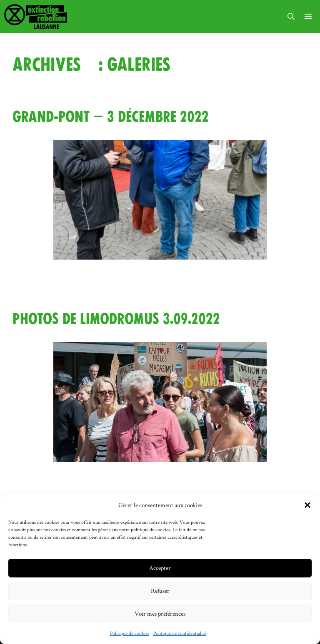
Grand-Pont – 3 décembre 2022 (111, 117)
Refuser (160, 591)
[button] (307, 505)
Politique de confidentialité (180, 633)
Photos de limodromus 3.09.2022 (116, 319)
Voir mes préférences (160, 613)
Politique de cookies (130, 633)
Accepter (160, 568)
